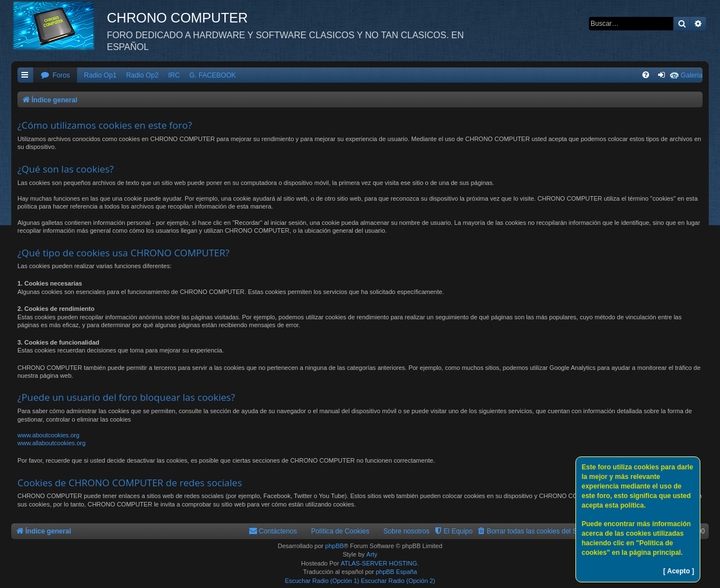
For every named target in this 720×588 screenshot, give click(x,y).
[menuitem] (55, 76)
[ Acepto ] (679, 571)
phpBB (334, 546)
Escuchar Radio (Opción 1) (322, 581)
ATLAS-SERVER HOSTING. (380, 563)
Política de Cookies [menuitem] (340, 531)
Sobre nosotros (407, 531)
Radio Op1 (100, 75)
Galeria (692, 75)
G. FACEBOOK (213, 75)
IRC (174, 75)
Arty (372, 554)
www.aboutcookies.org (48, 435)
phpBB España (396, 572)
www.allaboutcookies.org (51, 443)
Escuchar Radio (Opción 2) (398, 581)
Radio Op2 (142, 75)
